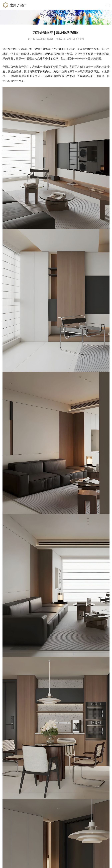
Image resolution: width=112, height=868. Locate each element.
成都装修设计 (47, 39)
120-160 (35, 39)
